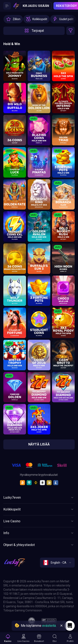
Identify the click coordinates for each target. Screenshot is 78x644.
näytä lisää (39, 444)
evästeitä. (49, 626)
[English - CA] (57, 563)
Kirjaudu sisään (36, 6)
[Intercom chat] (70, 626)
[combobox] (57, 563)
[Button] (7, 6)
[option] (13, 19)
